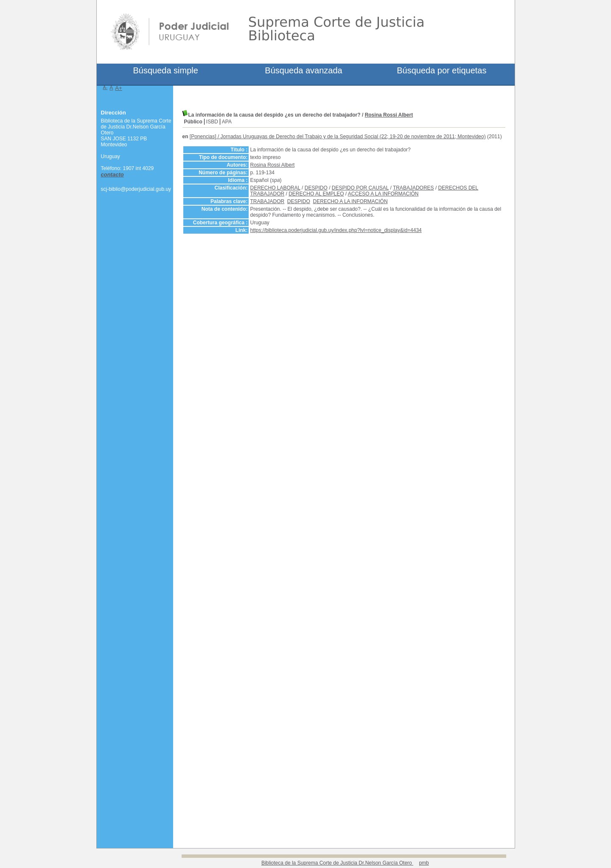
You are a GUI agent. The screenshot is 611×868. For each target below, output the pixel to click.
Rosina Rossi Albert (389, 115)
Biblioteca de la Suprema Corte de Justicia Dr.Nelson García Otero (337, 863)
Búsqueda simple (165, 70)
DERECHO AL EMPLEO (316, 194)
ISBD (212, 122)
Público (193, 122)
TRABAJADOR (268, 201)
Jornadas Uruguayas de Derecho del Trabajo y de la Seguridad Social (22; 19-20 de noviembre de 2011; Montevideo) (353, 137)
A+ (119, 88)
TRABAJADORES (413, 188)
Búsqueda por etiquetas (441, 70)
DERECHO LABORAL (275, 188)
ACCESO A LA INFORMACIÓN (383, 194)
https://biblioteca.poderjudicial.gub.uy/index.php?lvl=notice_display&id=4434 (336, 230)
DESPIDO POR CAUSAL (360, 188)
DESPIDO (316, 188)
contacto (112, 174)
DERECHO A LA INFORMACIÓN (350, 201)
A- (105, 87)
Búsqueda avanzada (303, 70)
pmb (424, 863)
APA (227, 122)
